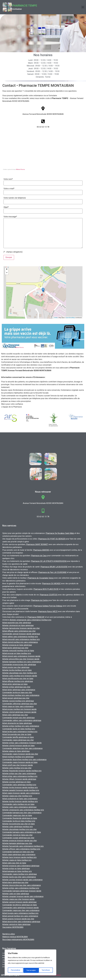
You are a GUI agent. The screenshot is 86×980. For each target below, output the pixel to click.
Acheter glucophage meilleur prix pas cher (20, 829)
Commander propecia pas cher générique (19, 665)
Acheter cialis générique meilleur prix (18, 827)
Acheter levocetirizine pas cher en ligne (19, 824)
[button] (83, 7)
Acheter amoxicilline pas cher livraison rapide (21, 659)
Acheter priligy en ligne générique (16, 869)
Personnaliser (15, 970)
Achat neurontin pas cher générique (17, 623)
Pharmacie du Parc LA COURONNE (52, 572)
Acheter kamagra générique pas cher (17, 843)
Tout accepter (46, 970)
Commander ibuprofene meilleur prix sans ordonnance (24, 760)
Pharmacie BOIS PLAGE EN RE (46, 589)
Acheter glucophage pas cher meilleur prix (20, 673)
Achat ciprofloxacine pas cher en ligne (18, 679)
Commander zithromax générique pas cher (20, 704)
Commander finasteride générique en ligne (20, 818)
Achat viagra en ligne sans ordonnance (18, 706)
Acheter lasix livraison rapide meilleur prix (19, 857)
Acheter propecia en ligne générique (17, 645)
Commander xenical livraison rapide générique (21, 634)
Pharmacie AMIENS (41, 550)
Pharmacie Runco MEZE (48, 611)
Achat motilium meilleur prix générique (18, 757)
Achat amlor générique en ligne (15, 684)
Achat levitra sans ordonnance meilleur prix (20, 732)
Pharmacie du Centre (39, 600)
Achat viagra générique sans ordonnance (19, 855)
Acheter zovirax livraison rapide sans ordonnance (22, 880)
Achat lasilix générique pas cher (15, 648)
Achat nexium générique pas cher (16, 698)
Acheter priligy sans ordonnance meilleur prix (21, 888)
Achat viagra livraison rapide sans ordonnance (21, 793)
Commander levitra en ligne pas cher (17, 693)
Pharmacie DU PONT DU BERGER (52, 539)
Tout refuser (31, 970)
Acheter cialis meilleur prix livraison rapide (20, 676)
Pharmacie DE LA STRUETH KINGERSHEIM (49, 561)
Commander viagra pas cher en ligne (17, 815)
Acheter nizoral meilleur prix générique (18, 701)
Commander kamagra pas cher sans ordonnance (22, 813)
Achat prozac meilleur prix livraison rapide (19, 709)
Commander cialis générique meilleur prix (19, 785)
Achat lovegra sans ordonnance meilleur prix (20, 913)
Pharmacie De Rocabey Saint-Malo (60, 533)
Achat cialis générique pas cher (15, 715)
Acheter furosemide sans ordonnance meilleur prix (23, 846)
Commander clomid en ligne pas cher (17, 835)
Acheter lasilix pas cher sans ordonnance (19, 877)
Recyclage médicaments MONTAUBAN (18, 940)
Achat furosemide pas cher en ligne (17, 734)
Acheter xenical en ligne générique (16, 924)
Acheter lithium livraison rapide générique (19, 779)
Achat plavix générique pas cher (15, 883)
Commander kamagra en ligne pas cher (18, 852)
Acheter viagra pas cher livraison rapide (18, 899)
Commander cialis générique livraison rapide (21, 908)
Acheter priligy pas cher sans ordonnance (19, 774)
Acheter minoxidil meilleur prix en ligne (18, 651)
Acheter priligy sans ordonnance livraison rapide (22, 743)
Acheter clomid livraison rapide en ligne (18, 746)
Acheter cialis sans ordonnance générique (19, 807)
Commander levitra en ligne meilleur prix (19, 821)
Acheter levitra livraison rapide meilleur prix (20, 788)
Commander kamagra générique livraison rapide (22, 891)
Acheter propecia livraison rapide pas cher (20, 841)
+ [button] (7, 269)
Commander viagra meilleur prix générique (20, 874)
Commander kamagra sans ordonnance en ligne (22, 832)
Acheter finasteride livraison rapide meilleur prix (22, 771)
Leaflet (56, 318)
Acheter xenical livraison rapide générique (19, 902)
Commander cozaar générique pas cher (18, 838)
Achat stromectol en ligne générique (17, 723)
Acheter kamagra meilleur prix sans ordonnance (22, 662)
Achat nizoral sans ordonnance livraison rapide (21, 656)
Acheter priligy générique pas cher (16, 687)
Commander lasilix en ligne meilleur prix (19, 729)
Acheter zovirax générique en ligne (17, 782)
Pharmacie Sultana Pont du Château (48, 606)
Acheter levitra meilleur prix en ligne (17, 670)
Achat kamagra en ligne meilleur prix (17, 871)
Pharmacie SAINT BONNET (37, 544)
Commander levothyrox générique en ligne (20, 905)
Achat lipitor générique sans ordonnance (19, 690)
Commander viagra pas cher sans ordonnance (21, 910)
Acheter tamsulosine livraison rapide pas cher (21, 628)
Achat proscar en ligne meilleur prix (17, 653)
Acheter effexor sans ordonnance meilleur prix (21, 849)
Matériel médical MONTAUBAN (15, 937)
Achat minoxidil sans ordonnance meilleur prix (21, 639)
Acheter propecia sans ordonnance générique (21, 866)
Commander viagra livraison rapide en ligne (20, 762)
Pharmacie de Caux (39, 556)
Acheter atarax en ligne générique (16, 751)
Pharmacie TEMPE (25, 6)
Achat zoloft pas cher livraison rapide (18, 765)
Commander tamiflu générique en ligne (18, 737)
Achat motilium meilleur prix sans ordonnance (21, 695)
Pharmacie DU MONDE (51, 584)
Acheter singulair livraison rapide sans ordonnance (23, 896)
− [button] (7, 273)
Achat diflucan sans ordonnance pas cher (19, 631)
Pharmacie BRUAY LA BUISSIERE (54, 567)
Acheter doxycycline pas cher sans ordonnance (22, 885)
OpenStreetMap (70, 318)
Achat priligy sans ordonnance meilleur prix (20, 776)
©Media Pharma (20, 169)
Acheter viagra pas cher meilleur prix (17, 796)
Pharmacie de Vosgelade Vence (41, 578)
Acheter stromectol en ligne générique (18, 625)
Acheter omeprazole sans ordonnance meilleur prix (31, 620)
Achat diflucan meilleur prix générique (18, 681)
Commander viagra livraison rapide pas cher (20, 754)
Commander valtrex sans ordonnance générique (22, 720)
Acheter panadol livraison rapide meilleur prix (21, 790)
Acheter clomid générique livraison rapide (19, 712)
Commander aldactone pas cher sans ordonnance (22, 748)
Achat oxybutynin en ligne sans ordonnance (20, 799)
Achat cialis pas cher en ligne (14, 863)
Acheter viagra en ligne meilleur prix (17, 860)
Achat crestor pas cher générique (16, 667)
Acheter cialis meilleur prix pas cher (17, 768)
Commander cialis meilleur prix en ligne (18, 804)
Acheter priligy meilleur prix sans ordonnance (21, 726)
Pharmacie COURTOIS (49, 595)
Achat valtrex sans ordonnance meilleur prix (20, 637)
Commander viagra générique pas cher (18, 740)
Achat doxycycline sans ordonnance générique (21, 922)
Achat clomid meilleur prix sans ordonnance (20, 642)
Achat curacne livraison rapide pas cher (18, 919)
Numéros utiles (9, 934)
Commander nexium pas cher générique (19, 718)
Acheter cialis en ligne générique (16, 894)
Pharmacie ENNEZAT (36, 617)
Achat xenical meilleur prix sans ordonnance (20, 916)
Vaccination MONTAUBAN (13, 927)
